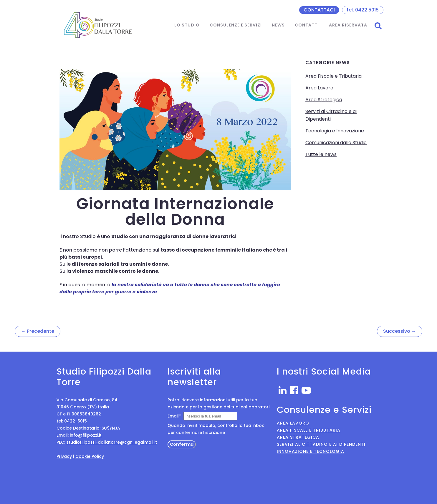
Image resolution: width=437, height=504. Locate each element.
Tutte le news (321, 154)
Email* (174, 416)
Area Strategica (324, 100)
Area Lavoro (319, 88)
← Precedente (38, 331)
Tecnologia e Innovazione (335, 131)
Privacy (64, 456)
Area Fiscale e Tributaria (333, 76)
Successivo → (400, 331)
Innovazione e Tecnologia (311, 451)
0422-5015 (76, 421)
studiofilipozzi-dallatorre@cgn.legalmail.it (112, 442)
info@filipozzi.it (86, 435)
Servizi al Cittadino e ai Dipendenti (321, 444)
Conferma (182, 444)
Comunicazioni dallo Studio (336, 143)
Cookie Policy (90, 456)
